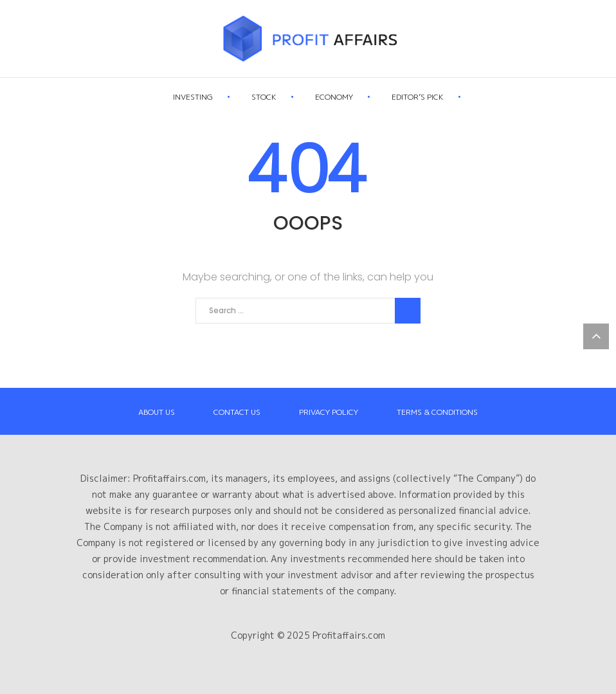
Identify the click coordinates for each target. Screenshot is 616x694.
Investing (221, 98)
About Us (157, 412)
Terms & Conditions (437, 412)
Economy (362, 98)
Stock (292, 98)
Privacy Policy (329, 412)
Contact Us (237, 412)
